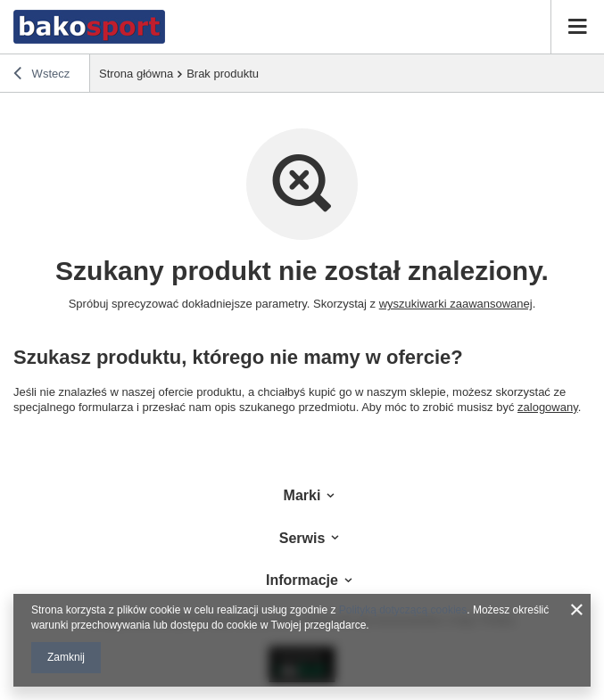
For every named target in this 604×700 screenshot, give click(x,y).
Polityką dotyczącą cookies (403, 610)
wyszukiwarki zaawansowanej (456, 304)
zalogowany (548, 407)
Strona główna (136, 74)
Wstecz (41, 76)
